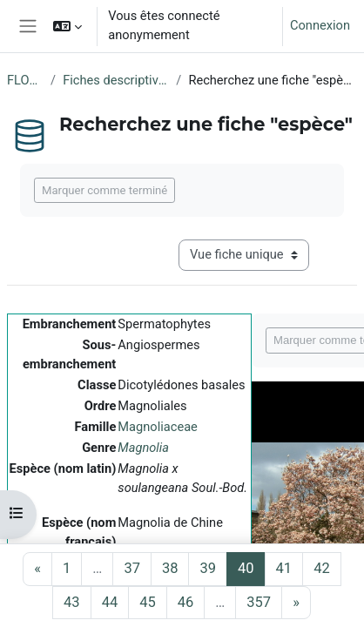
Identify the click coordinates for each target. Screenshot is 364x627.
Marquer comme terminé (104, 190)
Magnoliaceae (158, 427)
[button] (67, 26)
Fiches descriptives (116, 80)
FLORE (25, 80)
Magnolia (143, 448)
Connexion (320, 25)
